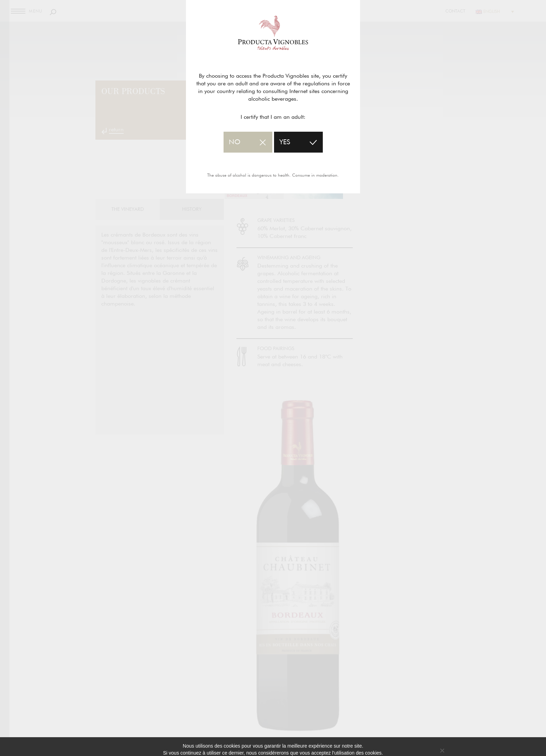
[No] (442, 750)
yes (285, 142)
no (235, 142)
